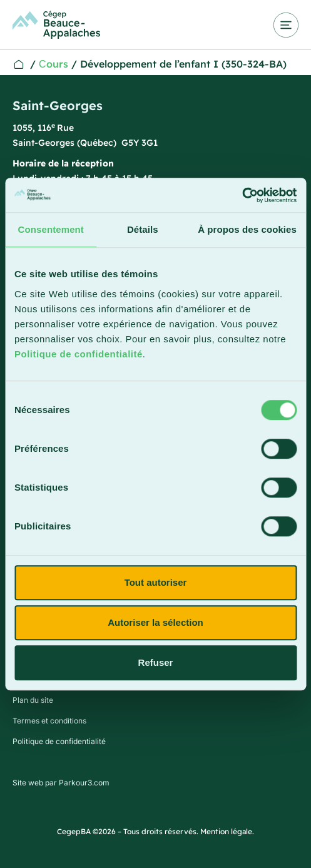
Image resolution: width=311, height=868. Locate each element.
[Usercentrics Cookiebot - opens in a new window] (242, 195)
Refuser (156, 662)
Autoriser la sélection (155, 622)
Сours (54, 64)
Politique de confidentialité (79, 354)
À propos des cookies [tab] (247, 229)
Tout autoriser (156, 582)
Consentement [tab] (51, 229)
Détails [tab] (143, 229)
